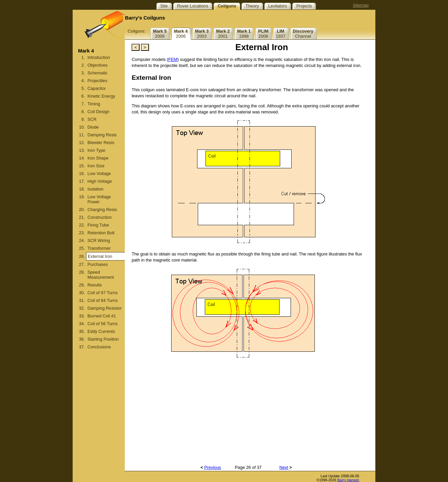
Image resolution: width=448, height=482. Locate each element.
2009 (160, 34)
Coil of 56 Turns (103, 324)
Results (95, 285)
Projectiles (97, 81)
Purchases (98, 264)
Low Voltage (99, 174)
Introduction (99, 57)
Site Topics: (140, 6)
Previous (213, 467)
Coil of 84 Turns (103, 300)
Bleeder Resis (101, 143)
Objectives (98, 65)
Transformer (99, 248)
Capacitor (97, 88)
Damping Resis (102, 135)
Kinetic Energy (101, 96)
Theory (252, 6)
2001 (223, 34)
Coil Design (98, 112)
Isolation (96, 189)
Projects (304, 6)
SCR (92, 119)
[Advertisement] (99, 423)
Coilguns (227, 6)
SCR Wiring (99, 240)
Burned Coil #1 (102, 316)
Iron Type (96, 150)
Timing (94, 104)
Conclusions (99, 347)
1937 (281, 34)
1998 (244, 34)
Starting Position (103, 339)
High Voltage (100, 181)
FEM (173, 59)
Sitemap (361, 5)
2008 (263, 34)
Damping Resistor (105, 308)
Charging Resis (102, 210)
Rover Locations (193, 6)
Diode (93, 127)
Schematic (98, 73)
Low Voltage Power (99, 199)
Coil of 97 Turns (103, 293)
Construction (100, 217)
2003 (202, 34)
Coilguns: (136, 31)
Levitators (278, 6)
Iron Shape (98, 158)
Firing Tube (98, 225)
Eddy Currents (101, 331)
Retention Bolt (101, 233)
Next (284, 467)
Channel (303, 34)
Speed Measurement (101, 275)
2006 (181, 34)
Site (164, 6)
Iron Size (96, 166)
